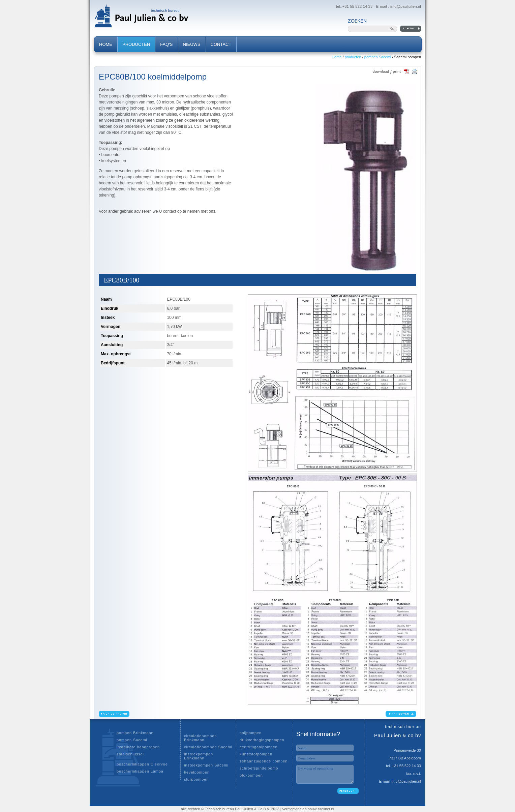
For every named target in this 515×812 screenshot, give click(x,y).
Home (337, 57)
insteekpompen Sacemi (206, 765)
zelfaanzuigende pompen (264, 761)
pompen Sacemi (378, 57)
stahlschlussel (130, 754)
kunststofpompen (256, 754)
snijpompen (251, 733)
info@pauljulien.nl (406, 6)
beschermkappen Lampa (140, 771)
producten (353, 57)
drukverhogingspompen (262, 740)
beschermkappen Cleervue (142, 764)
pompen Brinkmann (135, 733)
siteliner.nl (326, 809)
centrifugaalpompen (259, 747)
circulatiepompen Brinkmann (200, 738)
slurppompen (196, 779)
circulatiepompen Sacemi (208, 747)
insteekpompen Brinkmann (199, 756)
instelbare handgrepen (138, 747)
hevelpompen (197, 772)
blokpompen (251, 775)
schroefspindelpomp (259, 768)
